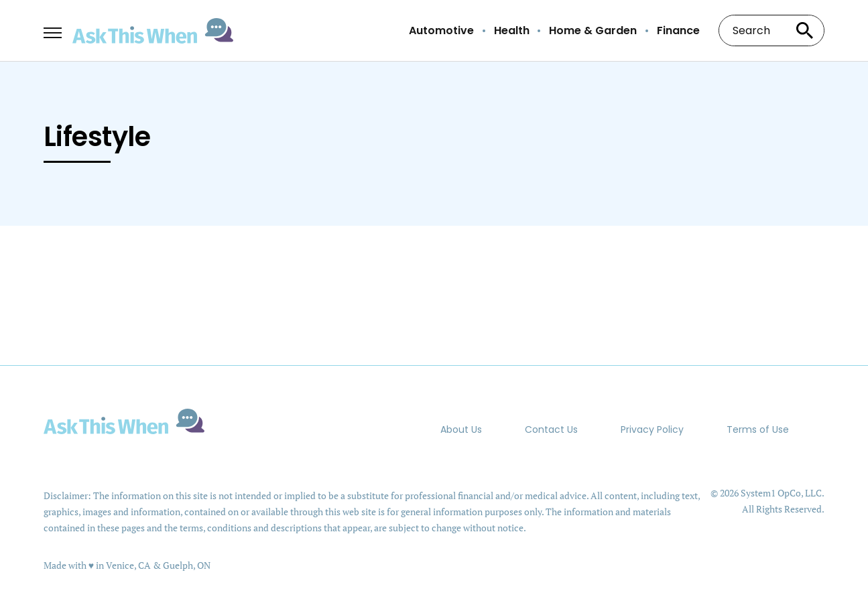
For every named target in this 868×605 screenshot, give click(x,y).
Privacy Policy (652, 429)
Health (512, 31)
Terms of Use (758, 429)
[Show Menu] (53, 29)
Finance (678, 31)
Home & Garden (593, 31)
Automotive (441, 31)
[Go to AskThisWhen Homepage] (153, 31)
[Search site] (804, 30)
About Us (461, 429)
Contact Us (551, 429)
